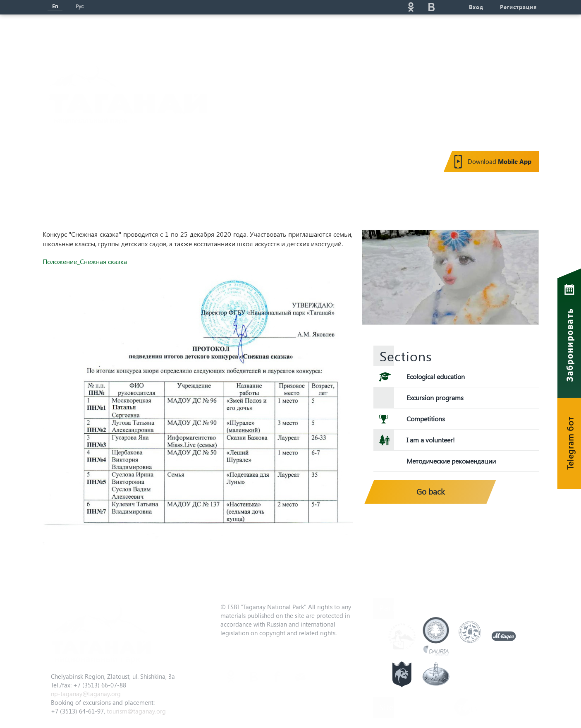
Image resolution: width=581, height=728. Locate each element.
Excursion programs (435, 398)
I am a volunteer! (431, 440)
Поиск (337, 7)
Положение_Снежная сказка (85, 261)
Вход (476, 7)
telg (452, 7)
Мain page (73, 36)
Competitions (426, 419)
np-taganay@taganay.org (86, 694)
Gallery (424, 36)
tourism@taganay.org (136, 711)
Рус (80, 6)
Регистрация (518, 7)
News (201, 36)
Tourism (249, 36)
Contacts (477, 36)
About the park (141, 36)
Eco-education (312, 36)
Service (374, 36)
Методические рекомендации (451, 461)
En (55, 6)
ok (411, 7)
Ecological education (436, 376)
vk (432, 7)
